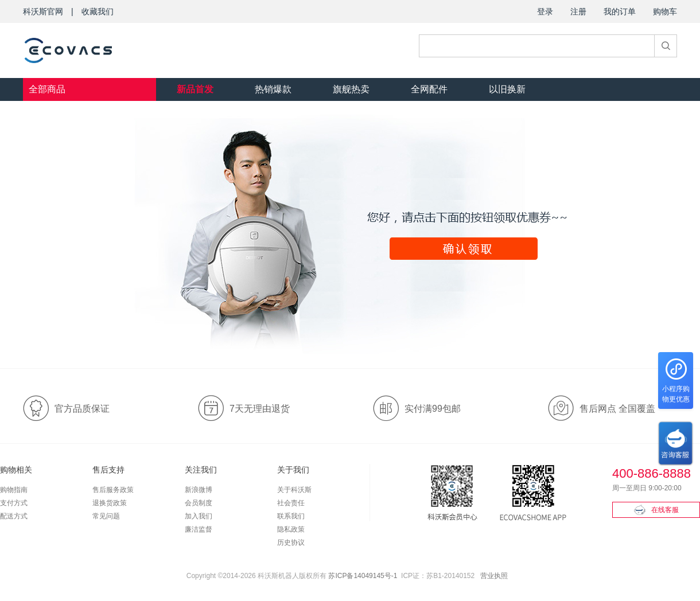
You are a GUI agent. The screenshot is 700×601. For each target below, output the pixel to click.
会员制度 (199, 503)
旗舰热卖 (351, 89)
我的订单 (620, 11)
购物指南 (14, 490)
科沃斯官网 (43, 11)
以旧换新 (507, 89)
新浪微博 (199, 490)
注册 (578, 11)
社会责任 (291, 503)
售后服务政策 (113, 490)
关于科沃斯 (294, 490)
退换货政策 (110, 503)
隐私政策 (291, 529)
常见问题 (106, 516)
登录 (545, 11)
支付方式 (14, 503)
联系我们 (291, 516)
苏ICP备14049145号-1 (363, 576)
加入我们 (199, 516)
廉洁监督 (199, 529)
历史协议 (291, 543)
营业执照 (494, 576)
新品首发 (195, 89)
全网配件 (429, 89)
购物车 (665, 11)
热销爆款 (273, 89)
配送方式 (14, 516)
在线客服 (656, 510)
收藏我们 (98, 11)
